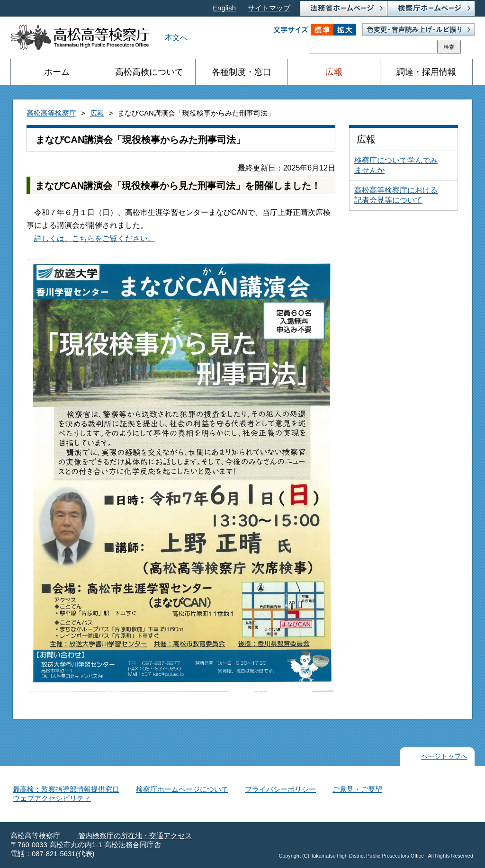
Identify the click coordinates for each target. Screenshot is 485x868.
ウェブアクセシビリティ (52, 798)
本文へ (176, 38)
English (224, 8)
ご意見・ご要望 (357, 789)
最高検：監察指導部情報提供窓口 (66, 789)
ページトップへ (444, 756)
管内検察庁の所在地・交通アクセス (134, 836)
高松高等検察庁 (51, 113)
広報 (97, 113)
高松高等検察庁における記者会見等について (396, 195)
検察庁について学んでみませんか (396, 165)
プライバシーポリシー (280, 789)
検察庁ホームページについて (182, 789)
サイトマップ (269, 8)
